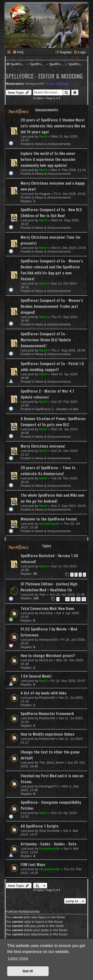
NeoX (43, 136)
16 (67, 599)
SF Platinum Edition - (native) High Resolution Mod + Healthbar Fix (49, 587)
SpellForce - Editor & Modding (44, 76)
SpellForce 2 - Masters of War (57, 409)
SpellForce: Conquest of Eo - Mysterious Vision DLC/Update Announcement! (46, 340)
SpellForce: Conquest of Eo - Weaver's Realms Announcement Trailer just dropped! (52, 306)
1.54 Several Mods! (36, 676)
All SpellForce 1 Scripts (40, 826)
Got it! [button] (28, 971)
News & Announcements (53, 144)
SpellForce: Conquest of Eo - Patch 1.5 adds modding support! (52, 366)
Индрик (45, 194)
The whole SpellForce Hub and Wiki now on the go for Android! (52, 498)
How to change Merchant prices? (48, 655)
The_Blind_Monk (51, 763)
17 (73, 599)
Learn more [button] (18, 958)
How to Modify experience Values (48, 734)
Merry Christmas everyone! (43, 446)
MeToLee (46, 660)
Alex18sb (46, 613)
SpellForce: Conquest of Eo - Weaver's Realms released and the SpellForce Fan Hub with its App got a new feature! (52, 270)
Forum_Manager (57, 84)
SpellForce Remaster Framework (47, 713)
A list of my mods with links (44, 693)
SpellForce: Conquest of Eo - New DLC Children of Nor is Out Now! (51, 212)
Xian (42, 594)
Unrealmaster (50, 524)
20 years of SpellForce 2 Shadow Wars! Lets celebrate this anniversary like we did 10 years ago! (53, 126)
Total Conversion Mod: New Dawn (47, 608)
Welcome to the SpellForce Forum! (49, 519)
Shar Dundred (49, 831)
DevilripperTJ (49, 786)
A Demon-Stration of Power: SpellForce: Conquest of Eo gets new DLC (53, 421)
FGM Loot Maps (33, 864)
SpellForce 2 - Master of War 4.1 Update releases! (47, 394)
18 (78, 599)
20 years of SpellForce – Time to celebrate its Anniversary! (48, 470)
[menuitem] (18, 52)
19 (84, 599)
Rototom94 (47, 698)
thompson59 (35, 84)
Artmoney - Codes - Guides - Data (48, 844)
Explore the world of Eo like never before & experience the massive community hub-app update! (48, 159)
